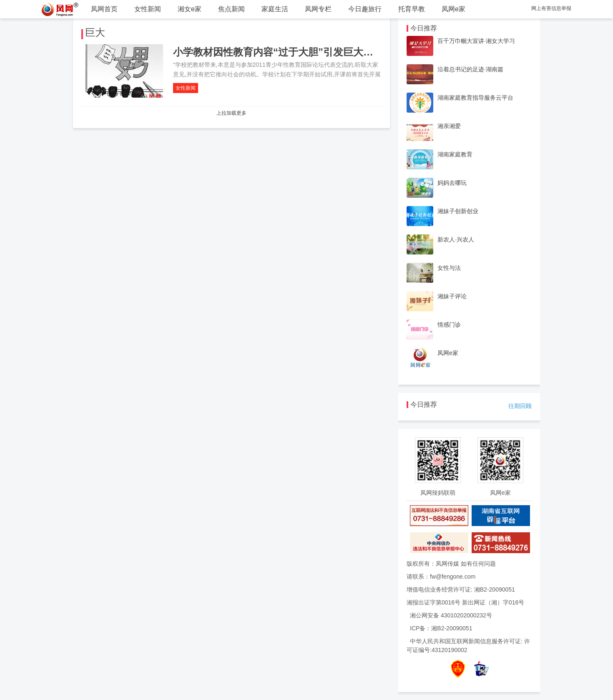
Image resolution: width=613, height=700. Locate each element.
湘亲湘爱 (449, 126)
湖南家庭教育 (455, 154)
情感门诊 (449, 325)
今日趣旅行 (365, 9)
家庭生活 (275, 9)
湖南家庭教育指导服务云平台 (475, 98)
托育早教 (412, 9)
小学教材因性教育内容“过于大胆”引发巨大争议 (278, 52)
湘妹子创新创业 (458, 211)
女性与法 (449, 268)
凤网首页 (104, 9)
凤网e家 (453, 9)
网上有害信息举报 (551, 8)
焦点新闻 (231, 9)
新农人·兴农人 (456, 239)
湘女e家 (190, 9)
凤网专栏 (318, 9)
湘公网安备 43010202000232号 (451, 615)
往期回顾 (520, 406)
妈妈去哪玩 (452, 183)
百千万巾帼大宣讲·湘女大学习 (476, 41)
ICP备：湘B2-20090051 (441, 628)
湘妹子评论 (452, 296)
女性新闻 (148, 9)
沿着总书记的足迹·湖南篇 (470, 69)
